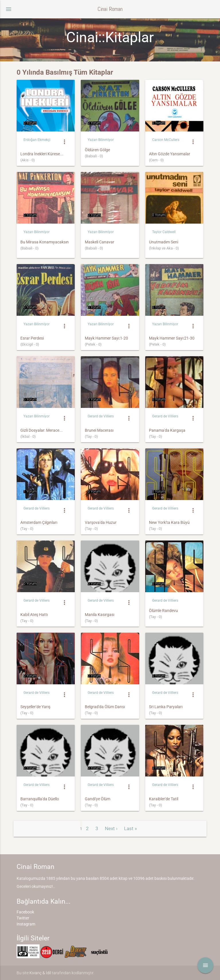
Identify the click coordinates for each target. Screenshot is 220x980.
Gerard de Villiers (101, 416)
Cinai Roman (110, 9)
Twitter (23, 918)
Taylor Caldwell (164, 232)
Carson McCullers (166, 140)
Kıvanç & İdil (40, 973)
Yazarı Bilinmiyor (101, 140)
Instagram (26, 924)
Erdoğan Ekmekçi (37, 140)
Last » (130, 828)
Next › (111, 828)
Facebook (25, 912)
